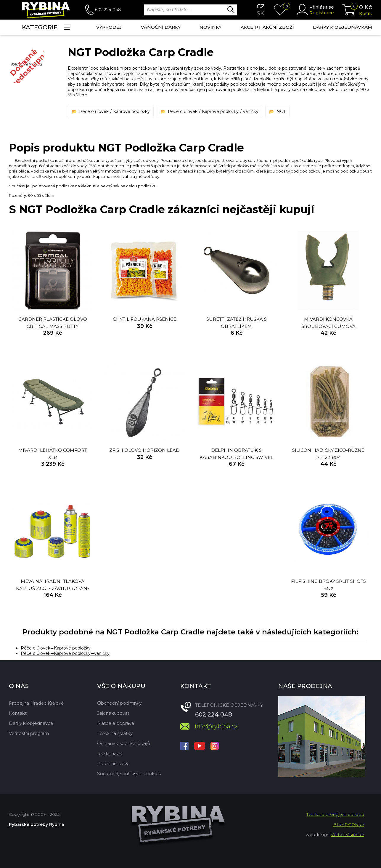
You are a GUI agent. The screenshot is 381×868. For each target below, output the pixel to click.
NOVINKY (210, 27)
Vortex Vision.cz (348, 835)
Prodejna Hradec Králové (36, 703)
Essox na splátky (115, 733)
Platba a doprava (116, 723)
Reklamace (110, 753)
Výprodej (109, 27)
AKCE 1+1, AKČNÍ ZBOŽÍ (267, 27)
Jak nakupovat (113, 713)
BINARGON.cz (349, 824)
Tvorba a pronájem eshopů (335, 814)
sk (261, 13)
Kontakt (18, 713)
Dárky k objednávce (31, 723)
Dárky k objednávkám (343, 27)
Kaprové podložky (131, 111)
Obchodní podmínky (119, 703)
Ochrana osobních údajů (124, 743)
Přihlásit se (322, 7)
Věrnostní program (29, 733)
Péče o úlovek (94, 111)
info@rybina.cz (216, 726)
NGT (281, 111)
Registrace (322, 13)
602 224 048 (108, 10)
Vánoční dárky (161, 27)
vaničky (251, 111)
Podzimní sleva (113, 764)
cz (261, 6)
